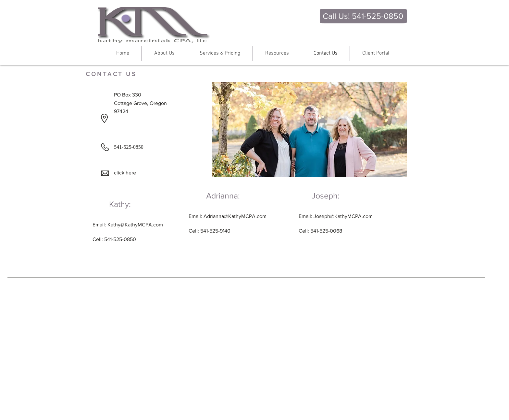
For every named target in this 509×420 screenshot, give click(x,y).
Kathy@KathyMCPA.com (135, 225)
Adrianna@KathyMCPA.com (235, 216)
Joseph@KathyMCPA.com (343, 216)
